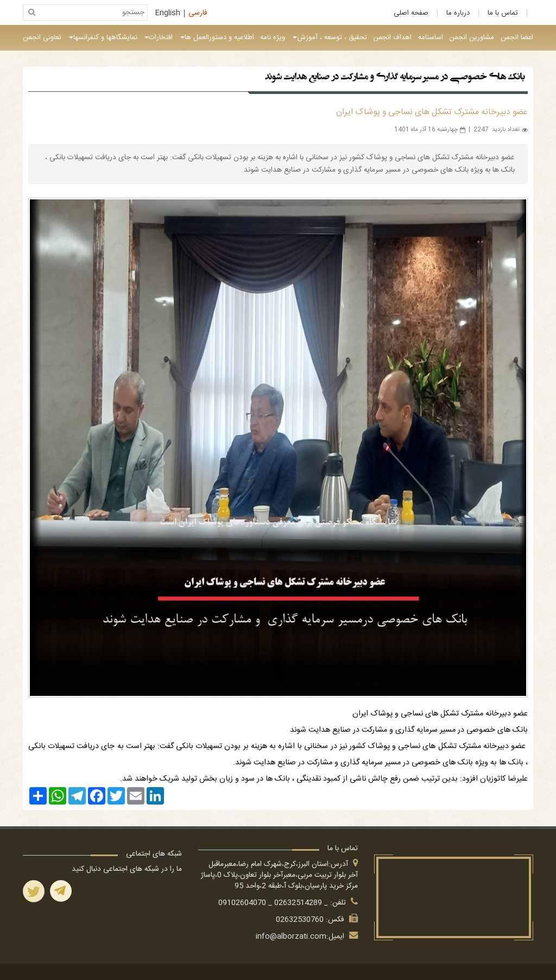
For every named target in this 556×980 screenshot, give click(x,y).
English (168, 14)
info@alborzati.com (291, 937)
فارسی (198, 14)
